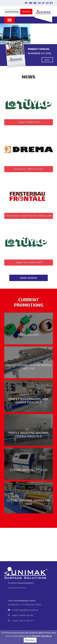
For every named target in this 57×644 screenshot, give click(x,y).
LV (47, 3)
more (47, 61)
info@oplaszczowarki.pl (28, 610)
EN (31, 3)
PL (26, 3)
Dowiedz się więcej (42, 636)
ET (51, 3)
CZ (39, 3)
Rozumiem (30, 640)
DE (35, 3)
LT (43, 3)
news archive (28, 278)
